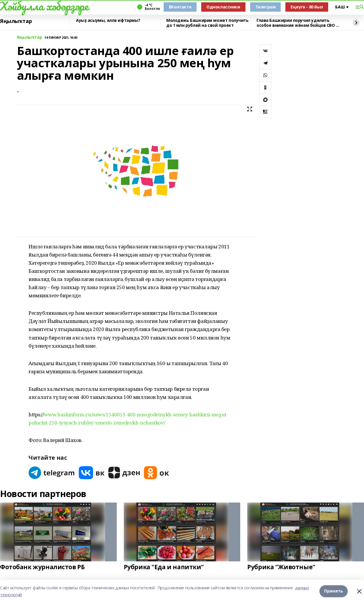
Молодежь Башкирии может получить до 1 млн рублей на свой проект (207, 23)
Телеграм (266, 7)
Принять (334, 591)
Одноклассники (223, 7)
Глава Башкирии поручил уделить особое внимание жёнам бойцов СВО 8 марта (297, 23)
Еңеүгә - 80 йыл (307, 7)
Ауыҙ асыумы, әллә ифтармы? (108, 21)
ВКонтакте (180, 7)
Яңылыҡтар (16, 21)
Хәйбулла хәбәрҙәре (44, 6)
